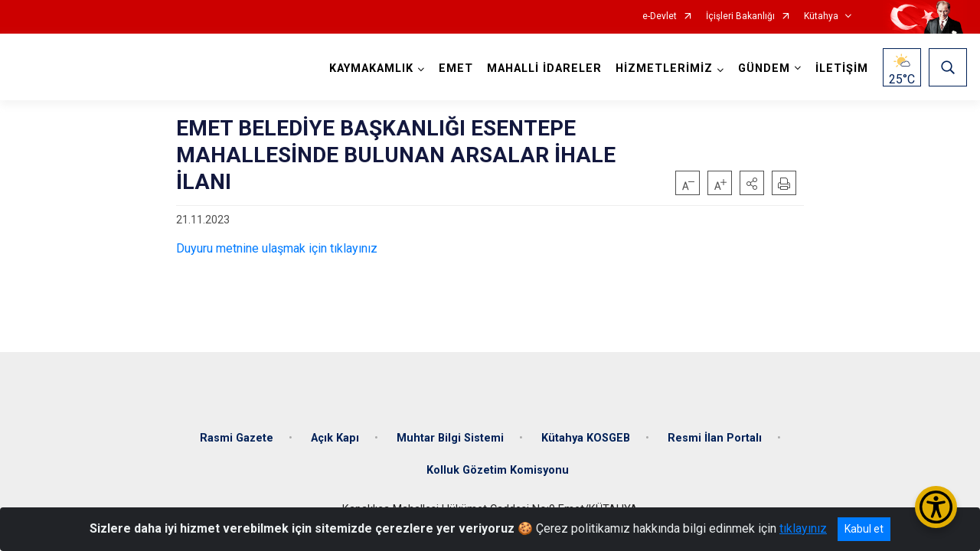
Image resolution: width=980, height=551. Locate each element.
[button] (752, 183)
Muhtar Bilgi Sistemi (450, 438)
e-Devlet (660, 16)
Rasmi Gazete (237, 438)
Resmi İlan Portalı (715, 438)
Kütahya (821, 16)
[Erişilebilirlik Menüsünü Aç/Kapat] (936, 507)
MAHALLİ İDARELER (544, 68)
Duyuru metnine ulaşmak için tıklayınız (277, 248)
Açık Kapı (335, 438)
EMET (456, 68)
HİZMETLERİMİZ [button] (664, 68)
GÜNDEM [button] (764, 68)
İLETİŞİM (842, 68)
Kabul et (864, 529)
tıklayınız (803, 528)
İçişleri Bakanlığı (740, 16)
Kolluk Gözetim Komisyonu (498, 470)
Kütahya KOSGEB (586, 438)
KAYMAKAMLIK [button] (371, 68)
